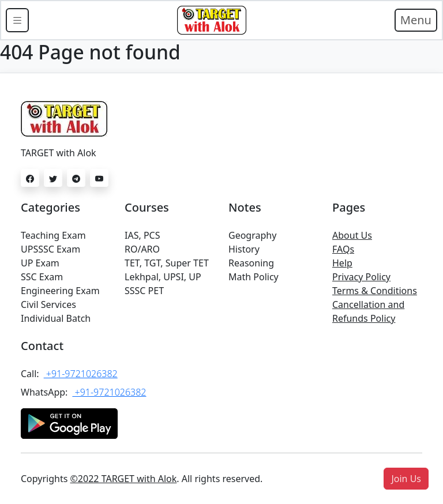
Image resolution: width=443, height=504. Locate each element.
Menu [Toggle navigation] (416, 20)
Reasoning (251, 263)
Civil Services (48, 304)
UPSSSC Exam (50, 249)
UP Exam (40, 263)
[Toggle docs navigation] (17, 20)
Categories (50, 207)
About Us (352, 235)
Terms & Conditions (375, 291)
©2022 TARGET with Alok (124, 479)
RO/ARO (142, 249)
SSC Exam (42, 277)
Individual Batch (56, 318)
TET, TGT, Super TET (167, 263)
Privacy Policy (361, 277)
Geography (252, 235)
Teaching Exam (53, 235)
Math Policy (254, 277)
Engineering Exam (60, 291)
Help (342, 263)
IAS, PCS (142, 235)
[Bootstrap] (212, 20)
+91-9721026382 (81, 374)
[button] (406, 479)
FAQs (343, 249)
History (244, 249)
